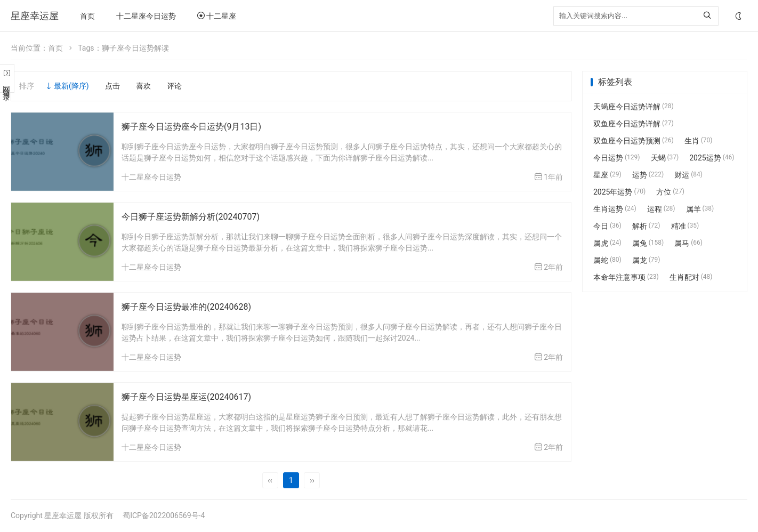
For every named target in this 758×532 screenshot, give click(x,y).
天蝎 (665, 158)
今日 (607, 226)
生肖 (699, 141)
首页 (87, 16)
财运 (688, 175)
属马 (688, 243)
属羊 (700, 209)
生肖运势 (615, 209)
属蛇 (607, 260)
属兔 (648, 243)
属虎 (607, 243)
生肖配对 (691, 277)
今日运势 (617, 158)
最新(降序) (71, 86)
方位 (670, 192)
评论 (174, 86)
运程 (661, 209)
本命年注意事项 (626, 277)
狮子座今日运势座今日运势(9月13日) (191, 127)
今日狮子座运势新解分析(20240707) (191, 217)
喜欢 (143, 86)
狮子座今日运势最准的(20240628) (186, 307)
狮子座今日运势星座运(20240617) (186, 397)
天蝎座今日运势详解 (634, 107)
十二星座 (217, 16)
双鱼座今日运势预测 (634, 141)
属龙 (646, 260)
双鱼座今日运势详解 (634, 124)
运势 (648, 175)
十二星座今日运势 (146, 16)
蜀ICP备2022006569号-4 (164, 515)
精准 (685, 226)
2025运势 (712, 158)
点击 (112, 86)
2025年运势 (619, 192)
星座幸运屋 (35, 16)
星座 (607, 175)
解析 (646, 226)
